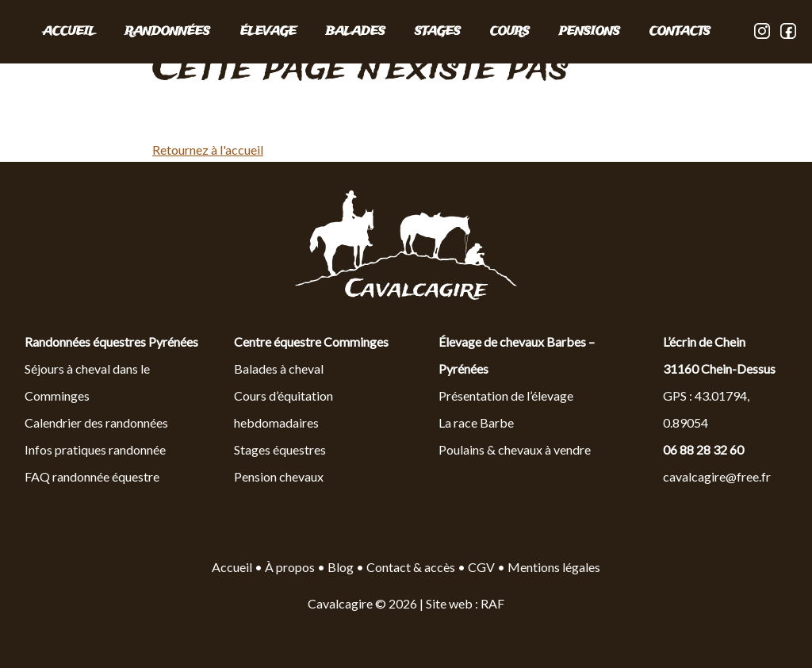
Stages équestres (280, 449)
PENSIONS (590, 32)
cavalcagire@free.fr (717, 476)
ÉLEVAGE (268, 32)
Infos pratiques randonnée (95, 449)
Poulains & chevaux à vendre (515, 449)
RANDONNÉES (168, 32)
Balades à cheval (279, 369)
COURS (510, 32)
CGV (481, 567)
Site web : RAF (465, 603)
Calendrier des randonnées (96, 422)
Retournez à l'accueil (208, 150)
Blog (342, 567)
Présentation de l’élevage (506, 395)
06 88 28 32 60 (703, 449)
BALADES (356, 32)
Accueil (69, 32)
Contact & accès (411, 567)
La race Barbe (476, 422)
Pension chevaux (279, 476)
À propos (290, 567)
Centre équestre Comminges (311, 342)
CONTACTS (680, 32)
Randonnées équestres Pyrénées (111, 342)
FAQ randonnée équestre (92, 476)
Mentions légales (554, 567)
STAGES (438, 32)
